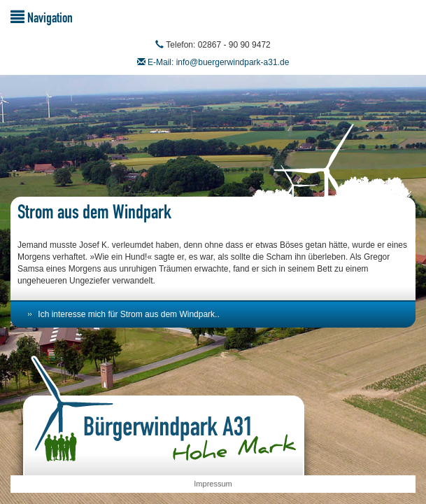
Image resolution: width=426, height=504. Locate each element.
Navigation (42, 17)
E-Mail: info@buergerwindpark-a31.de (218, 62)
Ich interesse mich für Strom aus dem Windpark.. (128, 314)
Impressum (213, 484)
